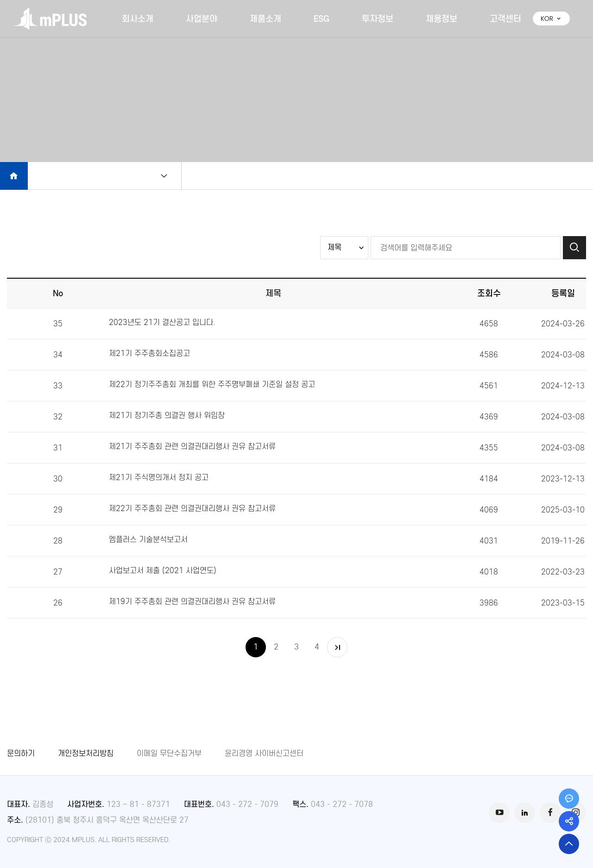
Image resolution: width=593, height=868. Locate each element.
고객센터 (505, 19)
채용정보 (442, 19)
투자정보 (378, 19)
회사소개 (138, 19)
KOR (551, 19)
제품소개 (265, 19)
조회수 (489, 293)
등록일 (563, 293)
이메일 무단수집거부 (169, 753)
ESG (322, 19)
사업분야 (202, 19)
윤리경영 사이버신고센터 (264, 753)
